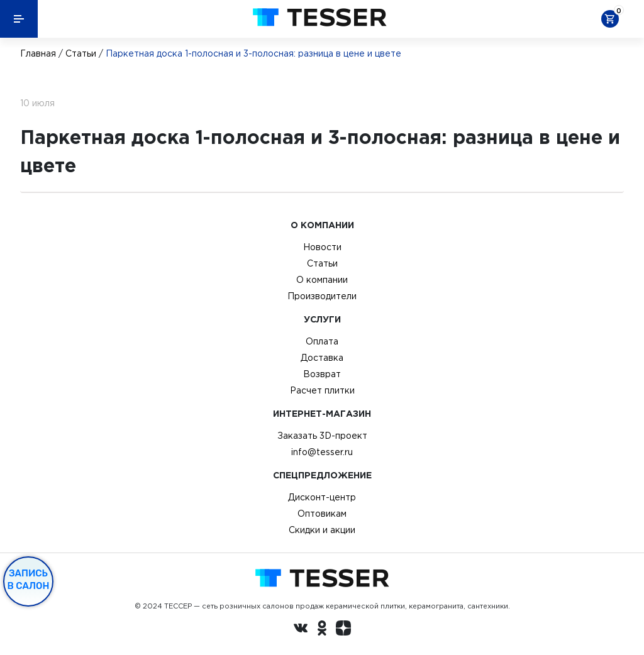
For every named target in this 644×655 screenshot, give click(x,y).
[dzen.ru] (343, 630)
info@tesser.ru (322, 452)
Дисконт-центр (322, 497)
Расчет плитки (322, 390)
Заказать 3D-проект (322, 436)
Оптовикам (322, 514)
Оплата (322, 341)
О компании (322, 280)
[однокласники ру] (322, 630)
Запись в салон (29, 580)
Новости (322, 247)
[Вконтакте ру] (301, 630)
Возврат (322, 374)
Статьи (81, 53)
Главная (38, 53)
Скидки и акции (322, 530)
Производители (322, 296)
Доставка (322, 358)
